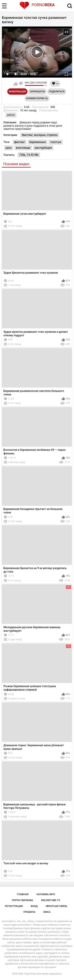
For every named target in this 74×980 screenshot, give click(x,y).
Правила (30, 912)
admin (11, 115)
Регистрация (14, 906)
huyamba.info (46, 894)
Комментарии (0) (37, 98)
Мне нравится (16, 84)
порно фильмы (22, 900)
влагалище (23, 148)
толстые (56, 142)
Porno (37, 5)
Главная (23, 894)
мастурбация (43, 148)
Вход (34, 906)
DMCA (47, 912)
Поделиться (57, 92)
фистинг (20, 142)
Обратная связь (56, 906)
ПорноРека (30, 974)
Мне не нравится (21, 84)
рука (9, 148)
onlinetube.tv (51, 900)
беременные (38, 142)
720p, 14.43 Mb (29, 155)
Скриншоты (37, 92)
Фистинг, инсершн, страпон (40, 135)
